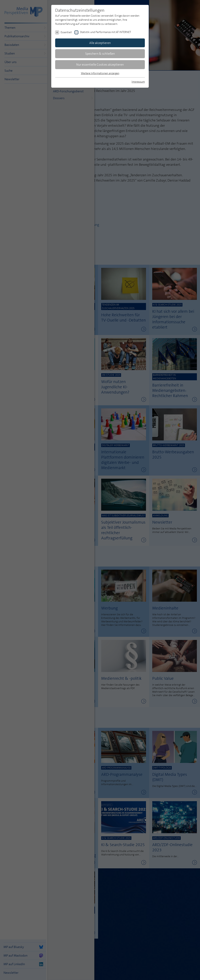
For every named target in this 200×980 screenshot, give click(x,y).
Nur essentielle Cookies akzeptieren (100, 65)
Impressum (138, 82)
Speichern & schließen (100, 54)
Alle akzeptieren (100, 43)
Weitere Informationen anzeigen (100, 73)
